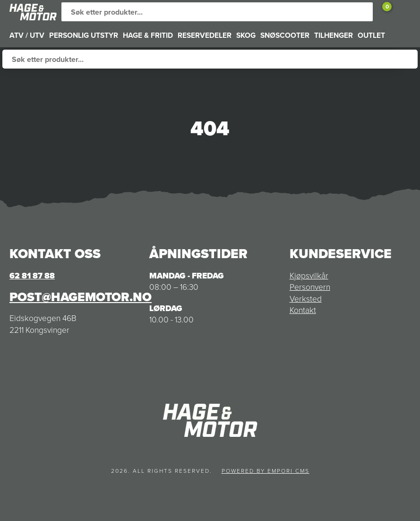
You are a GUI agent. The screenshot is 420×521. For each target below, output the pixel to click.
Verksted (306, 299)
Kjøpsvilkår (309, 276)
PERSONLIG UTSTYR (84, 35)
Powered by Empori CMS (266, 471)
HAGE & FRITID (148, 35)
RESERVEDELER (205, 35)
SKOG (246, 35)
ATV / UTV (27, 35)
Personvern (310, 287)
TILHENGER (334, 35)
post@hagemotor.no (81, 297)
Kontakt (303, 310)
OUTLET (371, 35)
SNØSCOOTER (285, 35)
